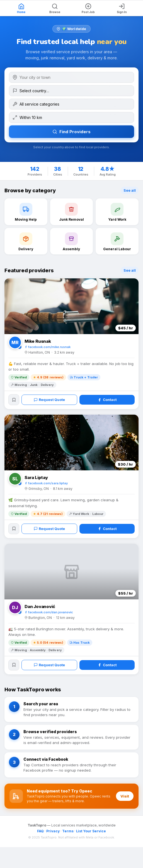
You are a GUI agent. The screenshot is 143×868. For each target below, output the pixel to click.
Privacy (53, 834)
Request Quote (50, 400)
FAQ (40, 834)
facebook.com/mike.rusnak (48, 347)
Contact (107, 400)
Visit (125, 799)
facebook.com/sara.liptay (46, 484)
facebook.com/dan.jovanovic (49, 614)
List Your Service (91, 834)
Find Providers (71, 132)
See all (130, 190)
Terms (68, 834)
